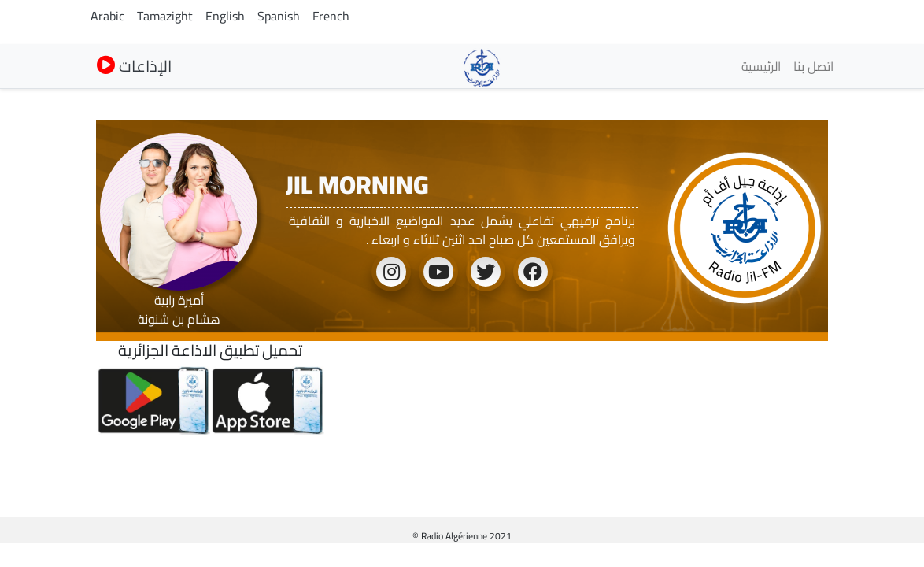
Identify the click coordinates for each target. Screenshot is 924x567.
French (331, 16)
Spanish (279, 16)
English (225, 16)
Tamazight (165, 16)
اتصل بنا (813, 66)
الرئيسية (761, 66)
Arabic (107, 16)
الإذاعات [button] (134, 66)
